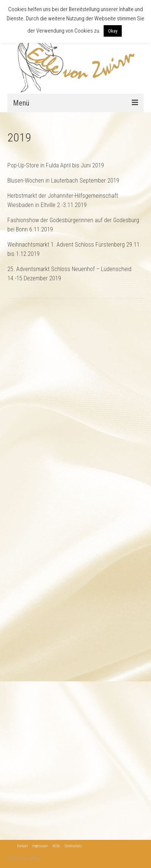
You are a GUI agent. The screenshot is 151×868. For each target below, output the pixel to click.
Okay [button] (113, 31)
